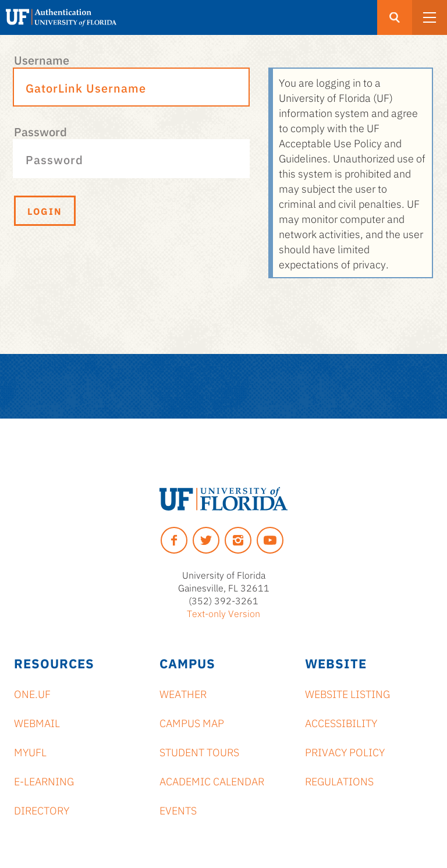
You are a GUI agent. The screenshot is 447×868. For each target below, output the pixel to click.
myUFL (30, 752)
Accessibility (341, 722)
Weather (183, 693)
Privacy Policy (345, 752)
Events (178, 810)
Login (45, 211)
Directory (42, 810)
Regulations (339, 781)
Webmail (37, 722)
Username (42, 59)
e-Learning (44, 781)
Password (40, 131)
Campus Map (192, 722)
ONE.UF (32, 693)
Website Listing (347, 693)
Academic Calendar (212, 781)
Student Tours (199, 752)
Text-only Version (223, 613)
